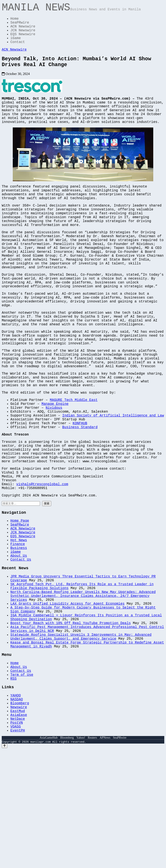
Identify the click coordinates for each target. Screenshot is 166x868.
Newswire (19, 820)
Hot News (19, 622)
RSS (14, 787)
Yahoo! (81, 856)
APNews (105, 856)
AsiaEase (19, 829)
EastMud (18, 825)
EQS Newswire (23, 41)
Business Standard (80, 491)
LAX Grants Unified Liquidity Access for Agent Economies (67, 698)
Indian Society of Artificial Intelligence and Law (113, 477)
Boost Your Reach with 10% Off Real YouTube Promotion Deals (71, 722)
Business (19, 632)
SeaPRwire (20, 26)
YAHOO (16, 806)
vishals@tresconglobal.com (42, 559)
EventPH (18, 848)
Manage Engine (55, 463)
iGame (16, 45)
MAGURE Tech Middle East (74, 458)
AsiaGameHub (49, 856)
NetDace (18, 834)
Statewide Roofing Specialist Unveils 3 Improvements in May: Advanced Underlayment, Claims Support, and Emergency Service (81, 738)
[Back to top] (5, 864)
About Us (19, 641)
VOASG (16, 844)
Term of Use (22, 782)
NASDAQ (17, 810)
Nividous (54, 467)
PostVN (17, 839)
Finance (18, 627)
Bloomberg (20, 815)
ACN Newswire (23, 31)
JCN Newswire (23, 36)
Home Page (20, 599)
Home (14, 22)
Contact (18, 50)
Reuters (92, 856)
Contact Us (21, 646)
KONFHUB (80, 486)
